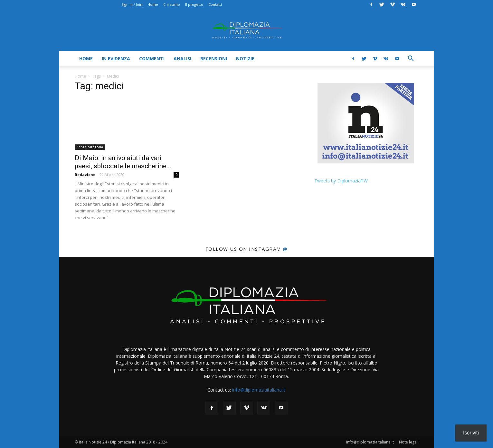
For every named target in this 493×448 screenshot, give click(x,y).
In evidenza (116, 58)
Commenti (152, 58)
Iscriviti (471, 433)
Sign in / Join (132, 4)
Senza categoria (90, 147)
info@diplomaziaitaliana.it (259, 390)
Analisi (182, 58)
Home (153, 4)
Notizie (245, 58)
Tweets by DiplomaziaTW (341, 181)
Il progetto (194, 4)
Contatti (215, 4)
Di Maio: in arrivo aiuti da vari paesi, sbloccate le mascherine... (123, 162)
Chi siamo (172, 4)
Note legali (409, 442)
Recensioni (214, 58)
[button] (411, 59)
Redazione (85, 175)
